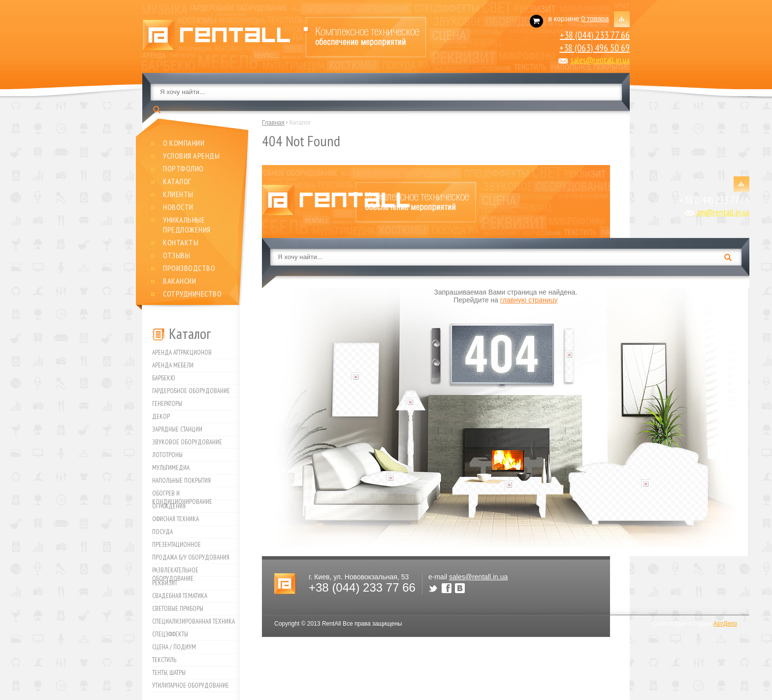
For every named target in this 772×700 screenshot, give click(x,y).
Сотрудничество (192, 294)
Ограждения (169, 506)
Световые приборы (178, 609)
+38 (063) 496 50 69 (595, 48)
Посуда (162, 532)
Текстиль (164, 660)
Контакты (181, 242)
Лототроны (167, 455)
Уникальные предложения (187, 225)
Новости (178, 207)
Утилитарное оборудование (191, 685)
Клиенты (178, 194)
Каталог (177, 181)
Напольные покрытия (181, 481)
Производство (189, 268)
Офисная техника (176, 519)
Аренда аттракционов (182, 352)
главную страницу (529, 300)
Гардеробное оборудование (191, 391)
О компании (184, 143)
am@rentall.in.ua (723, 212)
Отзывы (177, 255)
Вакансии (179, 281)
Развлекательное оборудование (175, 571)
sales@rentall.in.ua (600, 60)
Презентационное (177, 545)
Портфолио (183, 168)
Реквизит (165, 583)
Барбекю (164, 378)
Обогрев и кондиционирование (182, 495)
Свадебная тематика (180, 596)
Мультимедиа (171, 468)
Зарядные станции (177, 429)
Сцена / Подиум (174, 647)
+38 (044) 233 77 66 (595, 35)
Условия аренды (191, 156)
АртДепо (725, 624)
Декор (161, 417)
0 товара (595, 19)
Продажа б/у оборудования (191, 557)
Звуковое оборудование (187, 442)
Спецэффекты (170, 634)
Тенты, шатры (169, 673)
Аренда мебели (173, 365)
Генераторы (167, 404)
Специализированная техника (193, 621)
